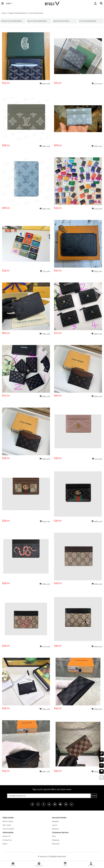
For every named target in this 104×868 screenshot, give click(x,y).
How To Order (8, 829)
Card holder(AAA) (36, 13)
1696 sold (45, 209)
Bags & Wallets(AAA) (17, 13)
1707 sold (97, 84)
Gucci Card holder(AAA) (37, 21)
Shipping (56, 840)
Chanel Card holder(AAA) (11, 21)
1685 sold (45, 146)
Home (4, 13)
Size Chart (7, 825)
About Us (6, 836)
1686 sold (97, 521)
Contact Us (7, 840)
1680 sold (97, 334)
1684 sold (45, 459)
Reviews (55, 829)
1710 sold (45, 647)
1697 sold (45, 84)
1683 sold (97, 396)
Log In (55, 825)
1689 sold (45, 584)
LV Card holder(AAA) (87, 21)
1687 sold (97, 146)
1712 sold (45, 271)
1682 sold (45, 396)
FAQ (54, 836)
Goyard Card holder (61, 21)
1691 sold (45, 521)
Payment (56, 844)
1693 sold (97, 271)
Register (55, 821)
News (5, 844)
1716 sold (97, 209)
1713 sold (97, 459)
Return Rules (8, 821)
